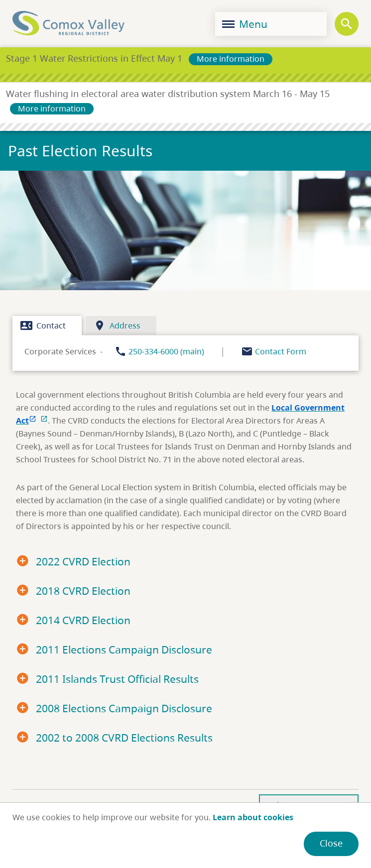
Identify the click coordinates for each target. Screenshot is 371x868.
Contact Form (281, 351)
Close (331, 843)
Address (117, 325)
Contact (43, 325)
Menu (245, 24)
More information (231, 59)
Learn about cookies (253, 817)
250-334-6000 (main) (166, 351)
